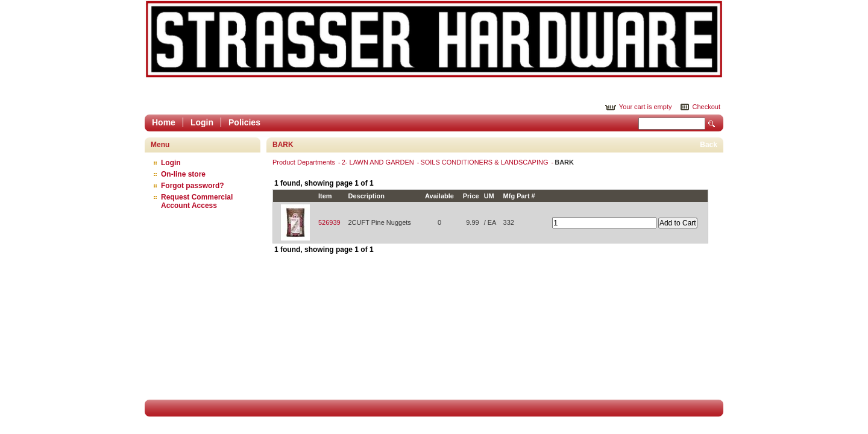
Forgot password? (193, 186)
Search (712, 124)
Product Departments (305, 162)
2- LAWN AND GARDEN (379, 162)
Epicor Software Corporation (434, 39)
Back (709, 145)
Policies (244, 122)
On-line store (183, 174)
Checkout (706, 107)
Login (202, 122)
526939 (329, 222)
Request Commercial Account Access (197, 201)
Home (164, 122)
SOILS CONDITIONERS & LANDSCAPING (485, 162)
